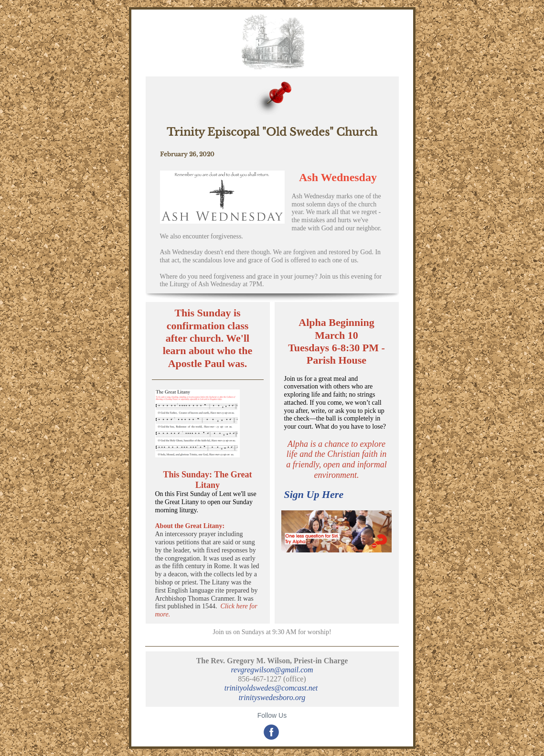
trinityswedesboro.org (272, 697)
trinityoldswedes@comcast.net (272, 688)
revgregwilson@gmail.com (272, 670)
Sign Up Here (314, 494)
